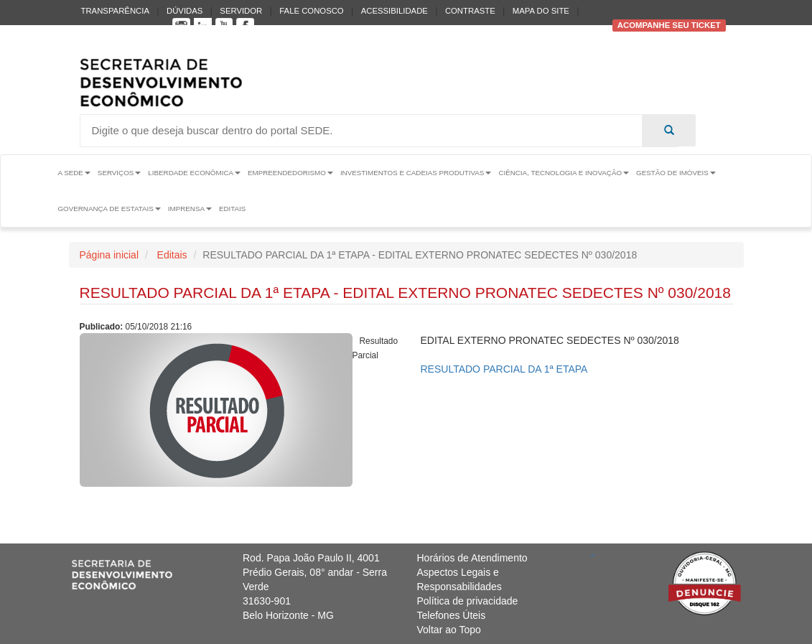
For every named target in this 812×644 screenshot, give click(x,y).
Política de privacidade (468, 601)
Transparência (115, 11)
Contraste (470, 11)
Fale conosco (311, 11)
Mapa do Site (541, 11)
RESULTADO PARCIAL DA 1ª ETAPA (504, 369)
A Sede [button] (74, 173)
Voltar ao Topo (449, 630)
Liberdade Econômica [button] (194, 173)
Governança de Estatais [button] (109, 209)
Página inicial (109, 255)
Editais (232, 209)
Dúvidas (185, 11)
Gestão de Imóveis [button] (676, 173)
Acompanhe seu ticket (669, 25)
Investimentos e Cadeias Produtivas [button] (416, 173)
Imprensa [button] (190, 209)
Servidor (241, 11)
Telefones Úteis (452, 615)
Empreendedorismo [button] (290, 173)
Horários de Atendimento (472, 558)
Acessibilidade (395, 11)
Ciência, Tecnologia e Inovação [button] (564, 173)
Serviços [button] (119, 173)
